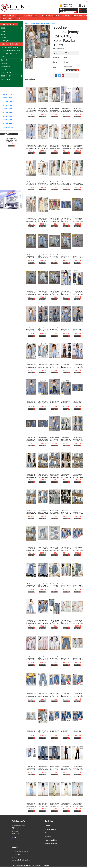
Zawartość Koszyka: (68, 5)
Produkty (27, 24)
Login (84, 6)
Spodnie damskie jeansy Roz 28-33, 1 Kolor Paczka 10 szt (78, 220)
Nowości (48, 837)
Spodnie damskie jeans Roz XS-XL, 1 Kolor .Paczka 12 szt (66, 110)
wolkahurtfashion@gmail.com (22, 860)
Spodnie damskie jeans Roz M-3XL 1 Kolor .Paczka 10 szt (31, 110)
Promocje (48, 833)
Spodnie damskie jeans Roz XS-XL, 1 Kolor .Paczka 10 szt (78, 110)
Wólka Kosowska (50, 829)
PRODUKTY (49, 826)
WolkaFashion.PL (29, 865)
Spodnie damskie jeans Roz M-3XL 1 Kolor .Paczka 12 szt (55, 110)
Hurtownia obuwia (51, 844)
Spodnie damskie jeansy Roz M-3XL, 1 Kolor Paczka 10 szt (78, 293)
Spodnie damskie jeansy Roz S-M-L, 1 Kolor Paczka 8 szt (31, 768)
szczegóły (11, 141)
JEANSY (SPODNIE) (36, 24)
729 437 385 (16, 854)
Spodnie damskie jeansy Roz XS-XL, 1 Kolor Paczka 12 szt (55, 330)
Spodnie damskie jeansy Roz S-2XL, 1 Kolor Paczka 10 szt (66, 220)
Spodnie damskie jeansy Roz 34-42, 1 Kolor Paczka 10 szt (31, 585)
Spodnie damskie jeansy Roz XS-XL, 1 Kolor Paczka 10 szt (43, 330)
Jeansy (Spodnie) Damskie (49, 24)
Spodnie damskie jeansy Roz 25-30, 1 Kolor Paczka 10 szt (31, 256)
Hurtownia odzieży (51, 840)
